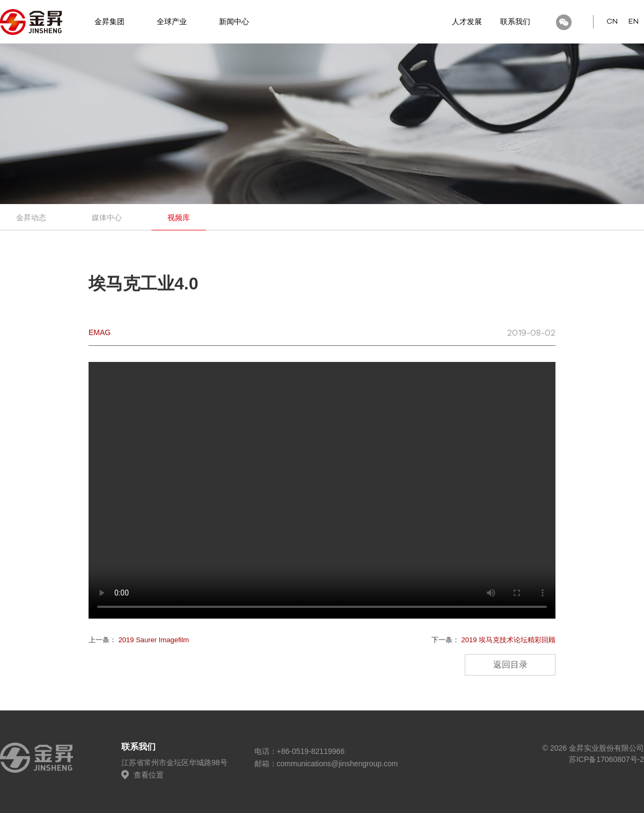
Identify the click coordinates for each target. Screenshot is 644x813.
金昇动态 (31, 217)
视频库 (179, 217)
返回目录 (510, 665)
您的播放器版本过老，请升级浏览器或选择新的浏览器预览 (322, 490)
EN (634, 21)
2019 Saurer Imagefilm (154, 640)
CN (612, 21)
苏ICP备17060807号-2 (606, 759)
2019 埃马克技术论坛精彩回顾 (508, 640)
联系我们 (515, 21)
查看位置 (142, 775)
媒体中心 (107, 217)
